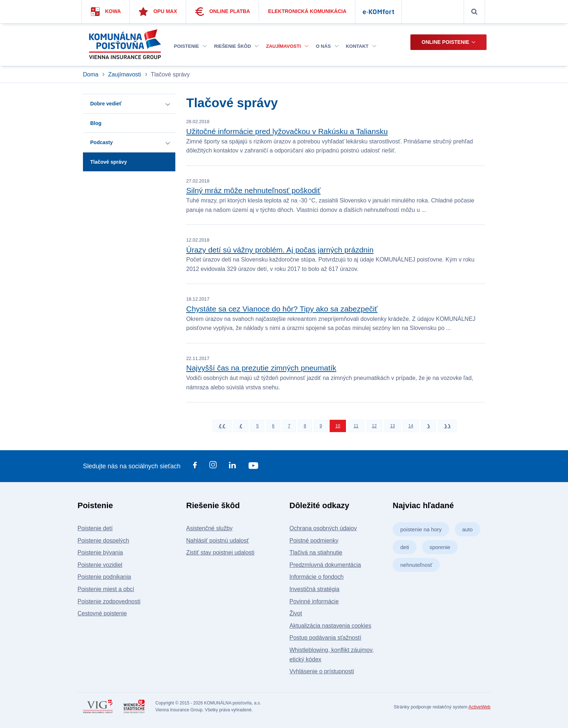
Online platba (223, 12)
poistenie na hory (421, 529)
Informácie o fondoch (316, 577)
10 (338, 426)
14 (411, 426)
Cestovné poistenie (102, 613)
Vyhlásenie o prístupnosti (322, 671)
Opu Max (158, 12)
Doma (91, 74)
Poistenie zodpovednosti (109, 601)
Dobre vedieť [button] (106, 104)
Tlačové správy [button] (108, 162)
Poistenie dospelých (103, 541)
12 (374, 426)
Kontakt (361, 46)
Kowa (106, 12)
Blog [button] (96, 123)
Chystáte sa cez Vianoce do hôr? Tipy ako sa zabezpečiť (282, 309)
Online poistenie (445, 42)
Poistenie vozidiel (100, 565)
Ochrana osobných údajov (323, 528)
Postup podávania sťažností (325, 638)
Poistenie (190, 46)
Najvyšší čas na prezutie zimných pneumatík (261, 368)
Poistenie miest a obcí (106, 589)
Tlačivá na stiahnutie (316, 553)
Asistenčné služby (209, 528)
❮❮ (222, 426)
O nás (327, 46)
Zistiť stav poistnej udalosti (220, 553)
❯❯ (447, 426)
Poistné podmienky (314, 541)
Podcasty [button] (101, 142)
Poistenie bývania (100, 553)
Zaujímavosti (287, 46)
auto (467, 529)
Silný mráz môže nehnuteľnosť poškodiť (253, 190)
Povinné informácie (314, 601)
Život (296, 613)
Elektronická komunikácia (307, 11)
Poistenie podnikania (104, 577)
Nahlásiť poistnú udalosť (218, 541)
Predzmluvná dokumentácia (325, 565)
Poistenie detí (95, 528)
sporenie (440, 547)
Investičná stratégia (314, 589)
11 (356, 426)
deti (405, 547)
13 (392, 426)
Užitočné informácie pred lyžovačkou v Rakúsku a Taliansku (287, 131)
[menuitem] (190, 47)
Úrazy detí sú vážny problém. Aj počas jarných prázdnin (280, 250)
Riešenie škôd (236, 46)
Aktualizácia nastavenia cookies (330, 626)
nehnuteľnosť (416, 565)
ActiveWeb (479, 707)
